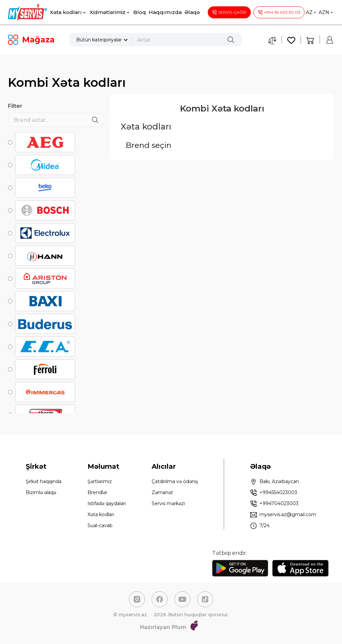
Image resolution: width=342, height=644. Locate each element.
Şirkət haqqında (44, 481)
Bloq (140, 12)
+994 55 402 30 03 (279, 12)
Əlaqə (192, 12)
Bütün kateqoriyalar (103, 40)
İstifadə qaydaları (107, 503)
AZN (326, 12)
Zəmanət (162, 492)
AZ (312, 12)
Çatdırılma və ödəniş (175, 481)
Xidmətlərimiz (110, 12)
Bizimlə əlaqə (41, 492)
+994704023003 (274, 504)
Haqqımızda (165, 12)
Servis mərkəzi (168, 503)
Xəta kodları (68, 12)
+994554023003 (274, 493)
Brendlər (97, 492)
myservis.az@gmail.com (283, 515)
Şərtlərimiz (100, 481)
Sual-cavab (100, 525)
